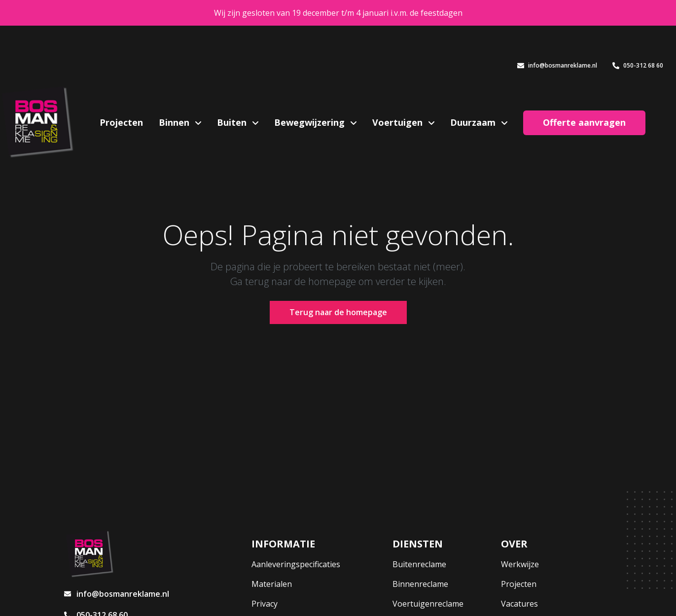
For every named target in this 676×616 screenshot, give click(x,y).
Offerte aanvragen (584, 122)
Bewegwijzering (311, 122)
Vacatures (519, 604)
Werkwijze (520, 564)
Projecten (121, 122)
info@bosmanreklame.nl (557, 65)
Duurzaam (474, 122)
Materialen (272, 584)
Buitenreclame (419, 564)
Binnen (175, 122)
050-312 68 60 (638, 65)
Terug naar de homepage (338, 312)
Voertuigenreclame (428, 604)
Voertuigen (399, 122)
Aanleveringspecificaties (296, 564)
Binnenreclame (420, 584)
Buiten (233, 122)
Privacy (265, 604)
